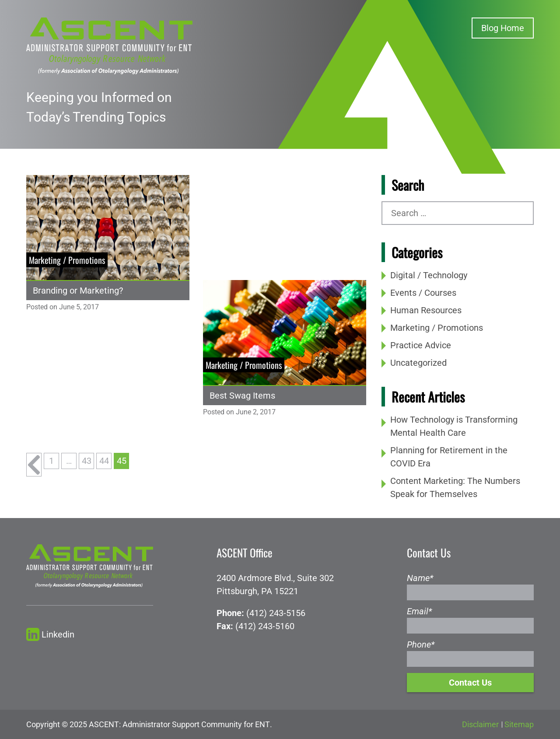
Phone (421, 644)
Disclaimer (480, 724)
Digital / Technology (429, 275)
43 (87, 461)
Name (420, 578)
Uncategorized (418, 363)
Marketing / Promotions (437, 328)
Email (419, 611)
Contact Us (470, 683)
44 (104, 461)
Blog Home (503, 28)
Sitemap (519, 724)
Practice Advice (421, 345)
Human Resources (426, 310)
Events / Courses (423, 293)
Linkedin (50, 635)
